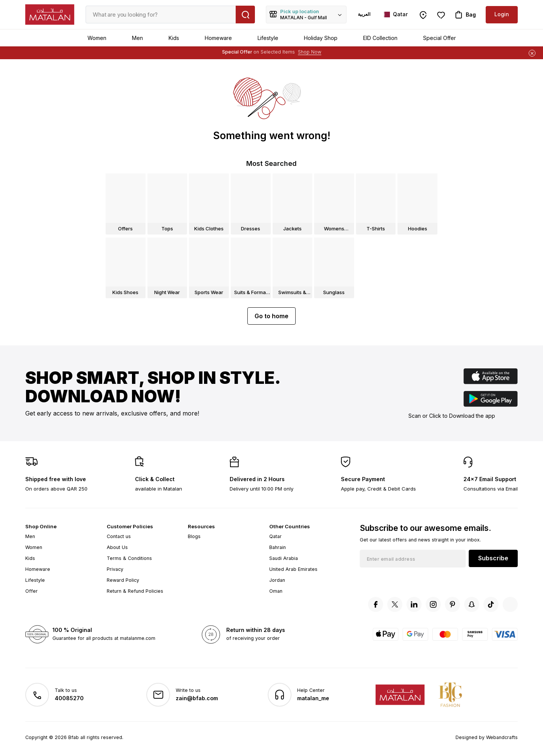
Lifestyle (268, 38)
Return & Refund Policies (135, 591)
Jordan (277, 580)
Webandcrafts (502, 737)
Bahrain (278, 547)
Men (137, 38)
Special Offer (439, 38)
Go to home (271, 316)
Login (502, 14)
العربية (364, 14)
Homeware (218, 38)
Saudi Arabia (284, 558)
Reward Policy (123, 580)
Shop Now (310, 52)
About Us (117, 547)
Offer (31, 591)
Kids (174, 38)
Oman (276, 591)
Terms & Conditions (129, 558)
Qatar (275, 536)
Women (97, 38)
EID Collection (380, 38)
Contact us (119, 536)
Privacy (115, 569)
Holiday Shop (321, 38)
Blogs (194, 536)
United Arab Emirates (293, 569)
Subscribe (493, 558)
